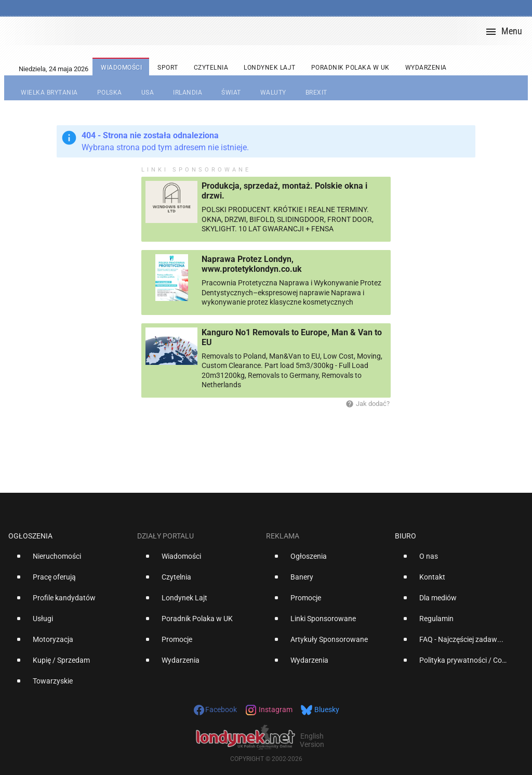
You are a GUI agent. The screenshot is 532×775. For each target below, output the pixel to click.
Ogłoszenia (30, 536)
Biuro (405, 536)
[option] (69, 560)
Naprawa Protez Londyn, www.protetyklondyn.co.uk (252, 264)
